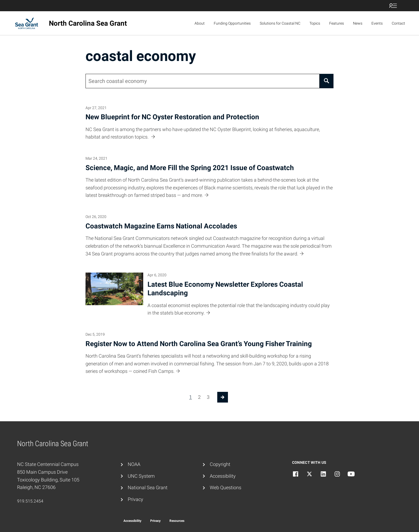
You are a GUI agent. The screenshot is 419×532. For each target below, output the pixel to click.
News (358, 23)
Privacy (135, 499)
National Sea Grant (148, 487)
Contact (398, 23)
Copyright (220, 464)
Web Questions (226, 487)
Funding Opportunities (232, 23)
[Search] (327, 81)
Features (337, 23)
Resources (177, 521)
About (200, 23)
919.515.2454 (30, 501)
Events (377, 23)
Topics (315, 23)
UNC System (141, 476)
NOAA (134, 464)
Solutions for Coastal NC (280, 23)
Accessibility (223, 476)
